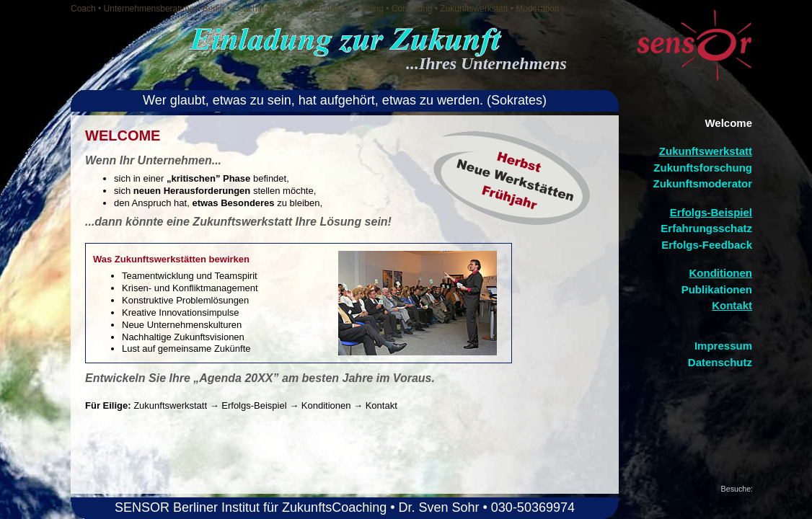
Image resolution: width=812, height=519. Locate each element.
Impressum (723, 346)
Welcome (728, 123)
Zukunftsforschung (703, 168)
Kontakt (732, 305)
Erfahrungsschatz (706, 228)
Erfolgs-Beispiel (711, 212)
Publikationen (717, 289)
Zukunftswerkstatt (706, 151)
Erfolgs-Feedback (707, 245)
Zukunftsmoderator (702, 183)
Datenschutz (720, 362)
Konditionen (721, 273)
